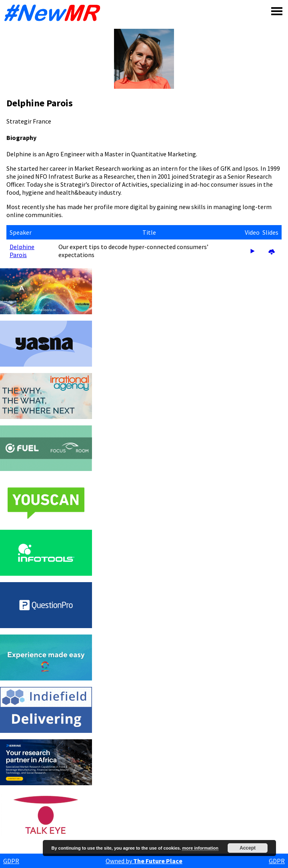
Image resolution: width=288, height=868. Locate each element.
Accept (248, 848)
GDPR (11, 861)
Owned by (144, 861)
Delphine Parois (22, 251)
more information (200, 848)
